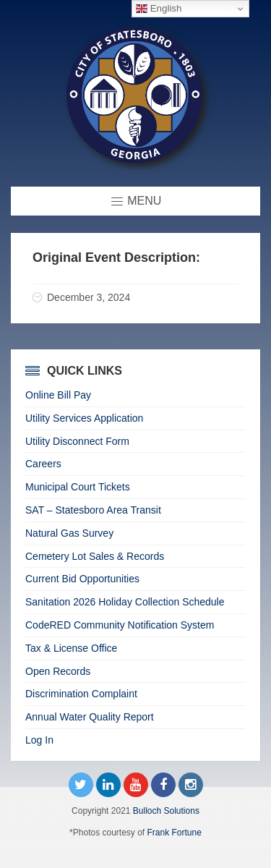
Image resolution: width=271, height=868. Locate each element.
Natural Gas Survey (69, 533)
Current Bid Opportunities (82, 579)
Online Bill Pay (58, 395)
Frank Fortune (175, 833)
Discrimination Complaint (81, 694)
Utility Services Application (84, 418)
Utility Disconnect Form (77, 441)
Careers (43, 464)
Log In (39, 740)
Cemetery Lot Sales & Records (95, 556)
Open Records (58, 671)
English (159, 9)
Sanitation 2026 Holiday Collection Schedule (125, 602)
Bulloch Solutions (166, 811)
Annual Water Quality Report (90, 717)
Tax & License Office (71, 648)
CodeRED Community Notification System (120, 625)
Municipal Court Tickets (78, 487)
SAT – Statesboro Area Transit (93, 510)
